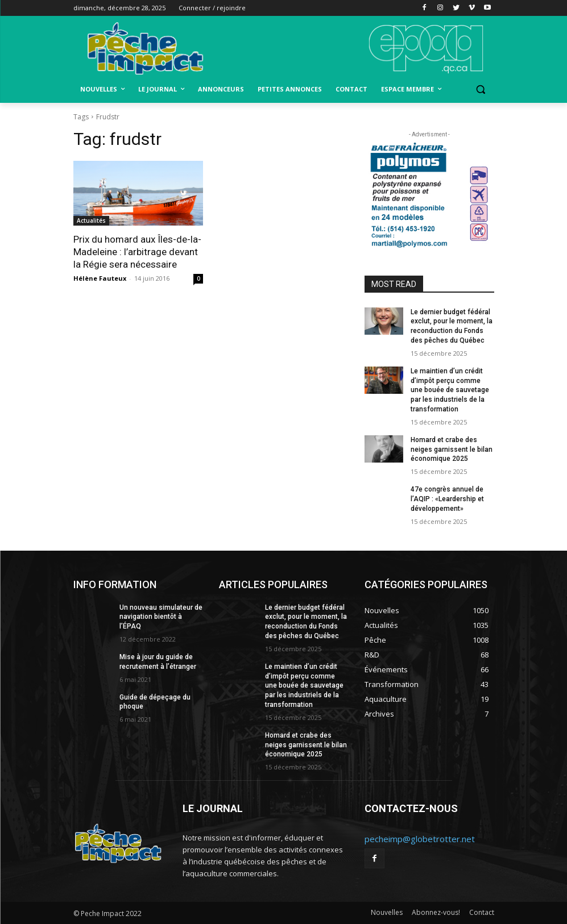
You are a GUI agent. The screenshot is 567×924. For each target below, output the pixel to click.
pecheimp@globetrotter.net (420, 839)
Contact (482, 912)
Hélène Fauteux (100, 278)
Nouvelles (387, 912)
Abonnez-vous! (436, 912)
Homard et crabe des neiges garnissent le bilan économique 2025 (452, 449)
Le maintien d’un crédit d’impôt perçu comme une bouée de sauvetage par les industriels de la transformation (450, 390)
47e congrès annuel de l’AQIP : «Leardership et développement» (447, 499)
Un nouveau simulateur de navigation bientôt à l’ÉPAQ (161, 617)
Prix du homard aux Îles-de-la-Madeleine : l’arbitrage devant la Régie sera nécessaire (137, 252)
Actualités (91, 220)
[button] (481, 90)
